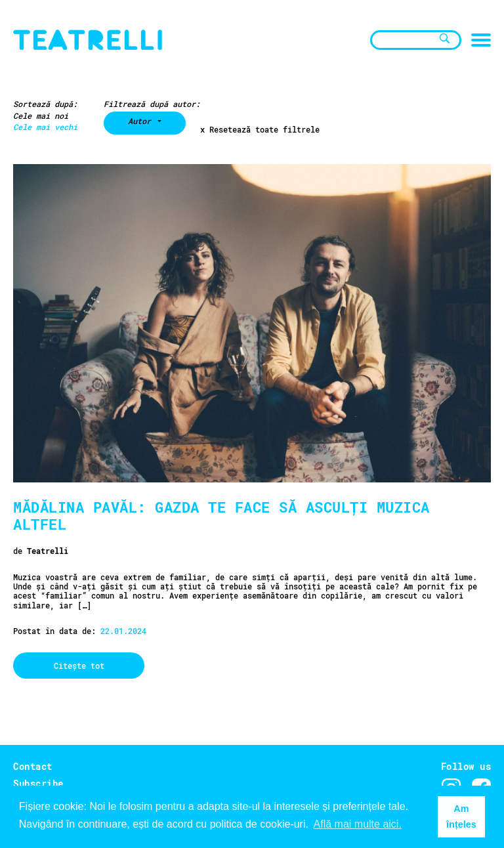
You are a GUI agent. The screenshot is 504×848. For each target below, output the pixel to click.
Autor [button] (142, 121)
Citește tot (79, 666)
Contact (33, 766)
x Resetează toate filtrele (260, 130)
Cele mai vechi (45, 127)
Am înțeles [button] (461, 816)
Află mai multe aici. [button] (358, 824)
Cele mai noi (41, 116)
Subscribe (38, 783)
